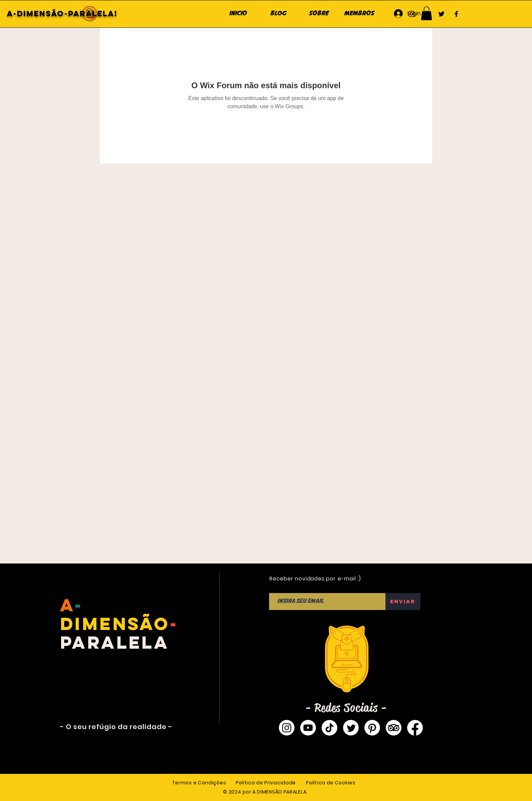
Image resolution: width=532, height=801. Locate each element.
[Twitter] (441, 14)
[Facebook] (456, 14)
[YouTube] (426, 14)
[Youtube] (308, 728)
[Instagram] (412, 14)
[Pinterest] (372, 728)
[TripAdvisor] (394, 728)
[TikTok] (329, 728)
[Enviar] (403, 602)
